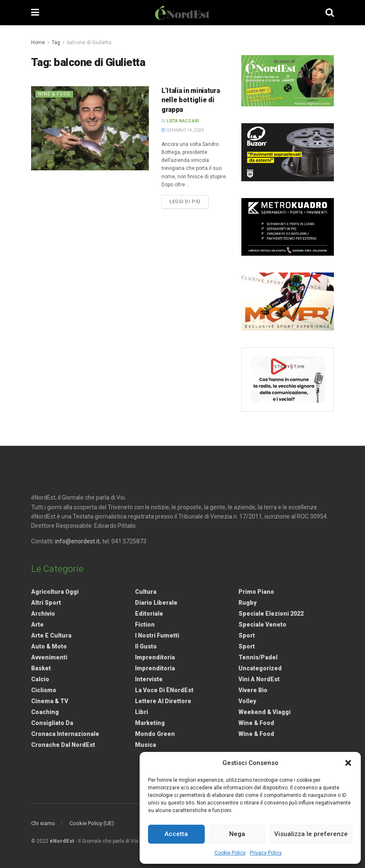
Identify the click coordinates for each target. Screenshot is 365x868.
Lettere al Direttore (163, 701)
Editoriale (149, 614)
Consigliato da (52, 723)
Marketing (150, 723)
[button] (348, 763)
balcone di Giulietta (89, 42)
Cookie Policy (230, 853)
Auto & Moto (49, 646)
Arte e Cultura (51, 635)
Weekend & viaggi (264, 712)
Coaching (45, 712)
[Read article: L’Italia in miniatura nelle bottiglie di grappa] (90, 128)
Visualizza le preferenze (311, 834)
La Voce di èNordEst (164, 690)
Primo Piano (256, 592)
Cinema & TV (50, 701)
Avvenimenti (49, 657)
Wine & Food (55, 94)
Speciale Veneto (262, 625)
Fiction (145, 625)
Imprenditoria (155, 657)
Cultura (146, 592)
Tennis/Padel (258, 657)
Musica (145, 745)
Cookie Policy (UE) (92, 823)
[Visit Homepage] (182, 13)
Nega (237, 834)
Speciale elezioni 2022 (271, 614)
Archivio (43, 614)
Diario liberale (156, 603)
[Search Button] (330, 13)
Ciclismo (44, 690)
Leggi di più (189, 201)
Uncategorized (260, 668)
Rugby (247, 603)
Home (38, 42)
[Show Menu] (35, 13)
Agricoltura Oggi (55, 592)
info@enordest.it (77, 541)
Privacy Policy (266, 853)
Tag (56, 42)
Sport (247, 635)
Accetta (176, 834)
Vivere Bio (253, 690)
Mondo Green (155, 734)
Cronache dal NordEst (63, 745)
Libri (142, 712)
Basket (41, 668)
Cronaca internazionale (65, 734)
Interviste (149, 679)
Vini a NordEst (259, 679)
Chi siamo (43, 823)
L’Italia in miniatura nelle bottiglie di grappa (190, 100)
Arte (37, 625)
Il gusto (146, 646)
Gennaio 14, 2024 (183, 130)
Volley (247, 701)
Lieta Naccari (183, 121)
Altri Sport (46, 603)
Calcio (40, 679)
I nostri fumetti (157, 635)
